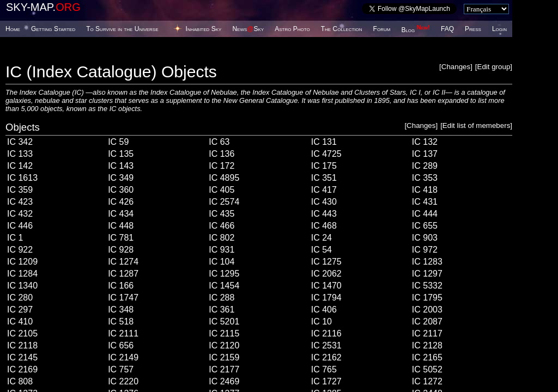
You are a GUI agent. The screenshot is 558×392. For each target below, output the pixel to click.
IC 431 (425, 202)
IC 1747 (123, 298)
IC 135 (121, 154)
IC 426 (121, 202)
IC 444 (425, 214)
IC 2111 (123, 333)
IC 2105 (22, 333)
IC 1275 (326, 262)
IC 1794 (326, 298)
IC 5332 (427, 286)
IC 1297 (427, 274)
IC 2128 (427, 345)
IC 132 (425, 142)
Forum (382, 29)
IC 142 (20, 166)
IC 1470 (326, 286)
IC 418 (425, 190)
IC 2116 (326, 333)
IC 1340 (22, 286)
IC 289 (425, 166)
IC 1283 (427, 262)
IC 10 (322, 321)
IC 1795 (427, 298)
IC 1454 (224, 286)
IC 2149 (123, 357)
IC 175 (324, 166)
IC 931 (222, 250)
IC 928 (121, 250)
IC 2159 (224, 357)
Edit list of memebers (476, 125)
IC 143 (121, 166)
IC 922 (20, 250)
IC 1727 (326, 381)
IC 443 (324, 214)
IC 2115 (224, 333)
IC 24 (322, 238)
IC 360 (121, 190)
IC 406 (324, 310)
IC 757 (121, 369)
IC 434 (121, 214)
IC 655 (425, 226)
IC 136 (222, 154)
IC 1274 (123, 262)
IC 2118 (22, 345)
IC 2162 (326, 357)
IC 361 (222, 310)
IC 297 (20, 310)
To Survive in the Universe (122, 29)
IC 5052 (427, 369)
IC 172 (222, 166)
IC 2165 (427, 357)
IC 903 (425, 238)
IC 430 (324, 202)
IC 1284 (22, 274)
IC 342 (20, 142)
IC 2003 (427, 310)
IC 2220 (123, 381)
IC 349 (121, 178)
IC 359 (20, 190)
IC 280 (20, 298)
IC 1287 (123, 274)
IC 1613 (22, 178)
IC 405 (222, 190)
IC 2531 (326, 345)
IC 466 (222, 226)
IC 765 (324, 369)
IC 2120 (224, 345)
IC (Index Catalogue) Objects (111, 72)
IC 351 (324, 178)
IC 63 (219, 142)
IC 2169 (22, 369)
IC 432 (20, 214)
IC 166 (121, 286)
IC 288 (222, 298)
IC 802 (222, 238)
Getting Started (53, 29)
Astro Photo (292, 29)
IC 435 (222, 214)
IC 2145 (22, 357)
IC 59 (118, 142)
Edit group (494, 67)
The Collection (342, 29)
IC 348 (121, 310)
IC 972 (425, 250)
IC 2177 (224, 369)
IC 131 (324, 142)
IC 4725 (326, 154)
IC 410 (20, 321)
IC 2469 (224, 381)
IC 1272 (427, 381)
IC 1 (15, 238)
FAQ (447, 29)
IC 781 (121, 238)
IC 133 (20, 154)
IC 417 (324, 190)
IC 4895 (224, 178)
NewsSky (248, 29)
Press (473, 29)
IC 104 (222, 262)
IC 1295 (224, 274)
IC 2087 (427, 321)
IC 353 (425, 178)
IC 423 (20, 202)
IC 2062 (326, 274)
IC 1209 (22, 262)
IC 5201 (224, 321)
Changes (456, 67)
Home (13, 29)
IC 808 (20, 381)
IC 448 (121, 226)
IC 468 (324, 226)
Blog (416, 30)
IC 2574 (224, 202)
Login (499, 29)
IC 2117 (427, 333)
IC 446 (20, 226)
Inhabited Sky (204, 29)
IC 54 (322, 250)
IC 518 (121, 321)
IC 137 (425, 154)
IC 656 (121, 345)
